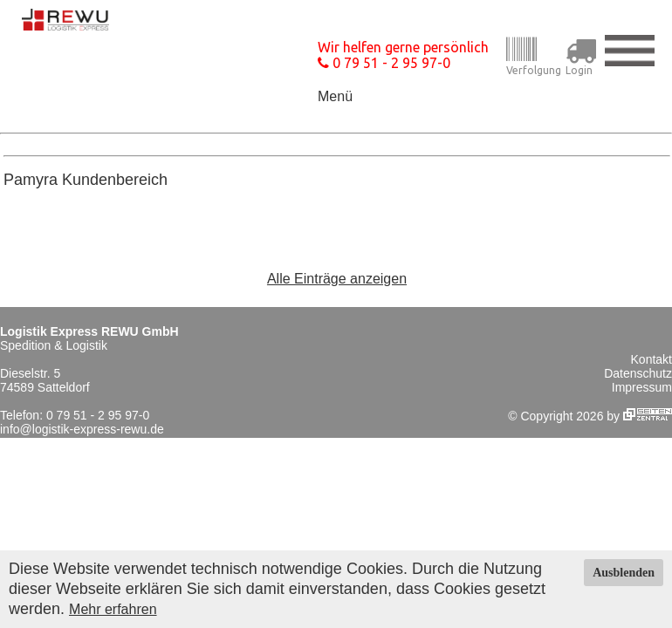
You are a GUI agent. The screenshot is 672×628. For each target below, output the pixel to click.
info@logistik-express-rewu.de (82, 429)
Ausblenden (624, 573)
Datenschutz (638, 373)
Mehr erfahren (113, 609)
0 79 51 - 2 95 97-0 (384, 63)
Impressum (642, 387)
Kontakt (651, 359)
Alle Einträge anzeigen (337, 279)
